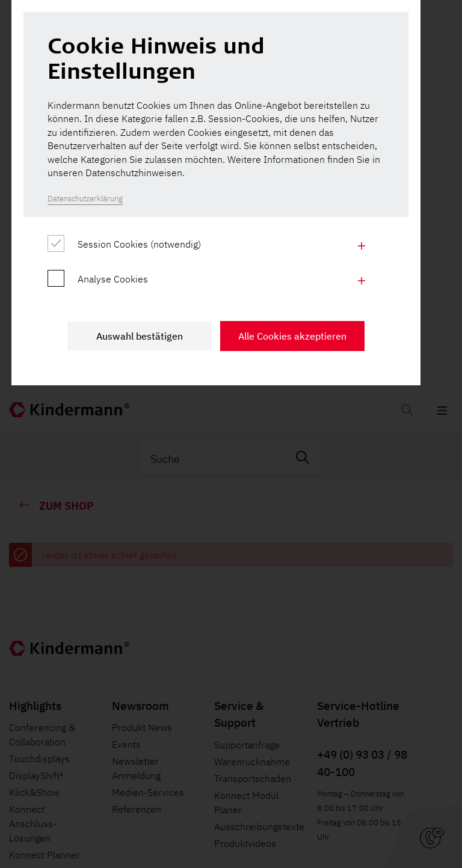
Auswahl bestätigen (155, 574)
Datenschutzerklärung (88, 431)
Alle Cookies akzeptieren (307, 574)
